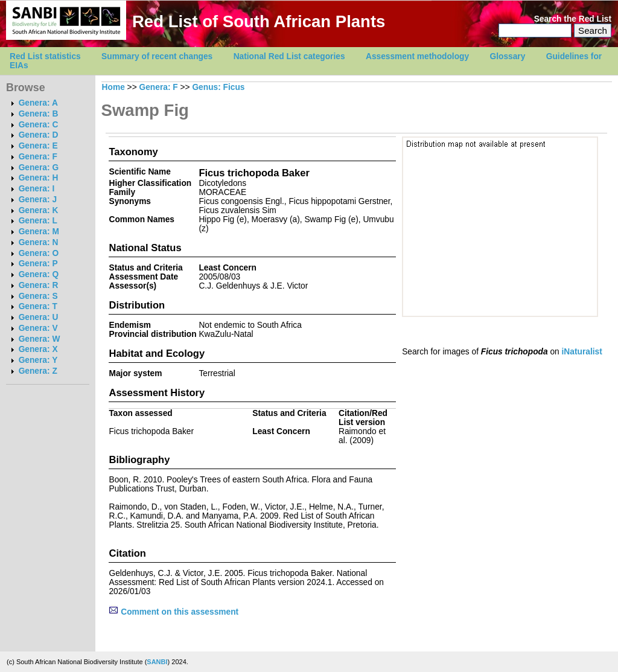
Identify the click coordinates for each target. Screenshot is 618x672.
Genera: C (39, 125)
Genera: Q (39, 274)
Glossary (508, 56)
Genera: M (39, 232)
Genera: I (37, 189)
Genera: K (39, 210)
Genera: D (39, 135)
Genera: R (39, 285)
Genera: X (38, 349)
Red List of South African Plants (259, 21)
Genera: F (38, 157)
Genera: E (38, 146)
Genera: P (38, 264)
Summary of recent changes (157, 56)
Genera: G (39, 168)
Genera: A (38, 103)
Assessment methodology (417, 56)
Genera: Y (38, 360)
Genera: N (39, 242)
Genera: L (38, 221)
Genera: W (40, 339)
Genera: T (38, 306)
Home (113, 87)
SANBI (157, 662)
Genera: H (39, 178)
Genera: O (39, 253)
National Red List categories (289, 56)
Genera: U (39, 317)
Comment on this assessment (174, 612)
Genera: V (38, 328)
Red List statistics (45, 56)
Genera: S (38, 296)
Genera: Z (38, 371)
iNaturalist (582, 352)
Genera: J (38, 200)
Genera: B (39, 114)
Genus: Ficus (218, 87)
